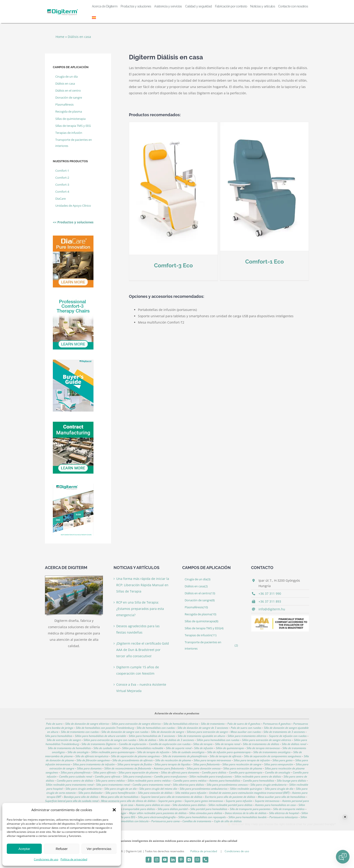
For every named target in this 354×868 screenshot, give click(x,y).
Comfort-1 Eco (249, 262)
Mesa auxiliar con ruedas (246, 732)
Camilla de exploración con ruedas (170, 744)
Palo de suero (54, 724)
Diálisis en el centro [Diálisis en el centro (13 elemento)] (68, 91)
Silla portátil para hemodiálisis (209, 809)
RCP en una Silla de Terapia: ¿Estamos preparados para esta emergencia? (140, 609)
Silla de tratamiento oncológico (272, 752)
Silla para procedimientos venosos (227, 785)
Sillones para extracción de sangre (207, 732)
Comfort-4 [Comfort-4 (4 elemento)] (62, 192)
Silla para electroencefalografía (157, 817)
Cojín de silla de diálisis (228, 821)
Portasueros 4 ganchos (277, 724)
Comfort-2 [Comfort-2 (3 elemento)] (62, 178)
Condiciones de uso (46, 859)
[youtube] (165, 860)
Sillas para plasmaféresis (76, 772)
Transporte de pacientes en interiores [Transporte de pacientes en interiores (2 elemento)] (74, 143)
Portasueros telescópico (284, 817)
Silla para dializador (91, 793)
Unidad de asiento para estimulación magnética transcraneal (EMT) (249, 793)
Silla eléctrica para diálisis (188, 785)
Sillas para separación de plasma (138, 772)
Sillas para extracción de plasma (243, 768)
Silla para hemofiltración (120, 793)
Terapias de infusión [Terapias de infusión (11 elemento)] (69, 133)
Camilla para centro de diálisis (75, 781)
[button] (114, 810)
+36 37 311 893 (270, 601)
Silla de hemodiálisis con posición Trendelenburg (105, 728)
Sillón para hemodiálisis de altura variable (100, 736)
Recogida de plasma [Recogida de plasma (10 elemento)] (69, 112)
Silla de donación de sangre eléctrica (87, 724)
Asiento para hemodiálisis (225, 781)
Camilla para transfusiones (170, 777)
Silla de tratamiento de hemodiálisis (69, 748)
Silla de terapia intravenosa (263, 748)
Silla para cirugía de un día (120, 789)
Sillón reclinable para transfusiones (211, 777)
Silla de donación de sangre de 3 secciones (203, 728)
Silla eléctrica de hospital (284, 813)
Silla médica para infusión (191, 793)
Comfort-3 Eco (173, 265)
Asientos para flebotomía (169, 768)
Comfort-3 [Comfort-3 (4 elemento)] (62, 185)
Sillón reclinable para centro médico (149, 781)
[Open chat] (343, 857)
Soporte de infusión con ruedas (288, 736)
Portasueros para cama (165, 821)
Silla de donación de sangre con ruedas (125, 732)
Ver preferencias (99, 849)
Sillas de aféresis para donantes (180, 772)
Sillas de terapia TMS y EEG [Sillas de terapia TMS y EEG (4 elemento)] (73, 126)
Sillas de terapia (203, 744)
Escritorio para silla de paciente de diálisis (230, 797)
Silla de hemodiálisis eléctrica (181, 724)
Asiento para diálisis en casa (153, 805)
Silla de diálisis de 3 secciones (176, 740)
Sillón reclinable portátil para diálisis (230, 805)
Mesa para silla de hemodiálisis (120, 797)
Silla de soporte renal (179, 748)
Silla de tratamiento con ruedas (80, 732)
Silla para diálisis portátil (173, 809)
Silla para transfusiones (137, 777)
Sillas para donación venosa (204, 768)
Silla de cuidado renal (106, 748)
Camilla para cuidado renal (76, 777)
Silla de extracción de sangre (64, 740)
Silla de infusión (204, 748)
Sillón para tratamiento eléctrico (247, 736)
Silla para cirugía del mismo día (158, 789)
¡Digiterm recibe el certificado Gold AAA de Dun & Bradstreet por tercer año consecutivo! (143, 650)
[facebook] (149, 860)
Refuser (62, 849)
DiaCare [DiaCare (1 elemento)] (61, 199)
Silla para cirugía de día (279, 789)
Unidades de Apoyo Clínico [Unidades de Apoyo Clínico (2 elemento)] (73, 206)
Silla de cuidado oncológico (188, 752)
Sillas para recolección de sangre (242, 764)
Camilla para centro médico (190, 781)
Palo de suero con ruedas (246, 728)
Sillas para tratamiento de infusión (94, 764)
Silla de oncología (78, 752)
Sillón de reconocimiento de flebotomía (128, 768)
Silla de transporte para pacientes (250, 809)
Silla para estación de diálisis (155, 793)
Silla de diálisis (148, 740)
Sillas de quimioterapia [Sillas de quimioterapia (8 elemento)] (70, 119)
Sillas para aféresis (105, 772)
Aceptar (24, 849)
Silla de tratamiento (213, 724)
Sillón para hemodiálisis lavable (248, 817)
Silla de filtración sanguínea (93, 760)
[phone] (205, 860)
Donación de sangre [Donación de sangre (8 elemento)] (69, 98)
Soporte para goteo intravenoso (204, 801)
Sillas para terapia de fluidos (135, 764)
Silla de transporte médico (289, 809)
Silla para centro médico (110, 781)
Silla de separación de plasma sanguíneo (135, 756)
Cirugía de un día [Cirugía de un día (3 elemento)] (66, 77)
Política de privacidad (74, 859)
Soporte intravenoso (267, 801)
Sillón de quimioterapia (230, 748)
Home (60, 37)
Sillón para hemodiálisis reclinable (143, 748)
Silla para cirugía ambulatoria (268, 785)
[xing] (189, 860)
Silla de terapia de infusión (153, 752)
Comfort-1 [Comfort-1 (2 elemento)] (62, 171)
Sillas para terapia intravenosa (212, 760)
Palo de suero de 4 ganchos (244, 724)
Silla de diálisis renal (294, 744)
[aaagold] (280, 617)
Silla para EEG (127, 817)
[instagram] (157, 860)
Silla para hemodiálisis (59, 736)
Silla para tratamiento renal (113, 785)
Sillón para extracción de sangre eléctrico (136, 724)
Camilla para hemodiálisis (259, 781)
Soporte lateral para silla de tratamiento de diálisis (172, 797)
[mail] (197, 860)
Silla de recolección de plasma (173, 760)
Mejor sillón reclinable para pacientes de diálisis (158, 813)
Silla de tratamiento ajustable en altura (201, 736)
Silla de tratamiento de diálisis (261, 744)
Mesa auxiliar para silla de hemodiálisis (282, 797)
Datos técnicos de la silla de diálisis (246, 813)
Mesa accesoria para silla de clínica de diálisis (128, 801)
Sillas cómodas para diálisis (206, 813)
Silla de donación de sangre (168, 732)
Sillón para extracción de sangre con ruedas (110, 740)
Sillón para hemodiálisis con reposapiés (202, 817)
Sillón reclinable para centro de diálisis (258, 777)
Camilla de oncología (278, 772)
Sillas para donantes (89, 768)
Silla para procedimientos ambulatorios (204, 789)
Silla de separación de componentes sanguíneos (273, 756)
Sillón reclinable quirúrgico (246, 789)
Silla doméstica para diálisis (189, 805)
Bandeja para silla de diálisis (81, 797)
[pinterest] (181, 860)
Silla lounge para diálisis (291, 781)
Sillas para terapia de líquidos (173, 764)
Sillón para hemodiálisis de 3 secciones (152, 736)
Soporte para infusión (239, 801)
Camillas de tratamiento (197, 821)
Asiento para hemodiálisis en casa (275, 805)
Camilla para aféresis (108, 777)
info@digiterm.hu (272, 609)
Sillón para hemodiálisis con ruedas (218, 740)
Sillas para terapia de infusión (252, 760)
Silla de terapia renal (228, 744)
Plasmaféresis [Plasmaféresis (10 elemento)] (64, 105)
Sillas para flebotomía (206, 764)
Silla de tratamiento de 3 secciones (284, 732)
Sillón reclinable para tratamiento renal (70, 785)
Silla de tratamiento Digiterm (99, 744)
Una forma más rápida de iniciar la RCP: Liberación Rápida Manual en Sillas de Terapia (143, 585)
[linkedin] (173, 860)
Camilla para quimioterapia (246, 772)
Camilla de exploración (133, 744)
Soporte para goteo (170, 801)
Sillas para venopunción (279, 764)
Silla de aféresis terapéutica (92, 756)
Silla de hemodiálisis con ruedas (156, 728)
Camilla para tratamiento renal (151, 785)
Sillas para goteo (283, 760)
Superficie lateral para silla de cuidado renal (72, 801)
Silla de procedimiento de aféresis (133, 760)
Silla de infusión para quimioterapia (229, 752)
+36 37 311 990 (270, 594)
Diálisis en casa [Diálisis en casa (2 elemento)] (65, 84)
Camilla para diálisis (214, 772)
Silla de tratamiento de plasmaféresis (185, 756)
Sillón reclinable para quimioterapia (113, 752)
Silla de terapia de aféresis (226, 756)
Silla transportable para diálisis (136, 809)
